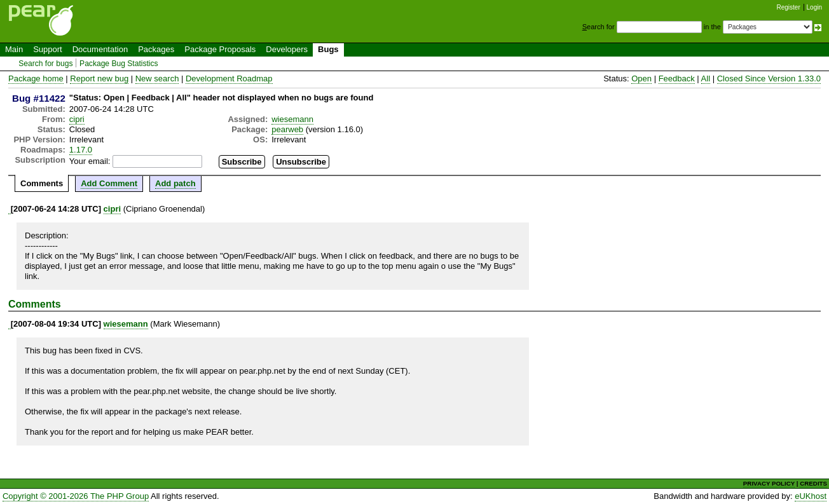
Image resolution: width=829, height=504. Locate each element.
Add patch (175, 183)
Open (641, 78)
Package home (36, 78)
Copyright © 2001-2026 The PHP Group (76, 496)
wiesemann (292, 119)
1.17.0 (81, 150)
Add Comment (109, 183)
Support (48, 49)
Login (814, 7)
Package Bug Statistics (119, 64)
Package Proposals (220, 49)
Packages (156, 49)
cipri (77, 119)
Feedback (677, 78)
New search (157, 78)
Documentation (100, 49)
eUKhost (811, 496)
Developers (287, 49)
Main (14, 49)
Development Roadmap (229, 78)
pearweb (287, 129)
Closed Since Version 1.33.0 (769, 78)
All (706, 78)
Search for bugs (45, 64)
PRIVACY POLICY (769, 483)
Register (789, 7)
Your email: (90, 161)
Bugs (328, 49)
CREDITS (813, 483)
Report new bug (99, 78)
